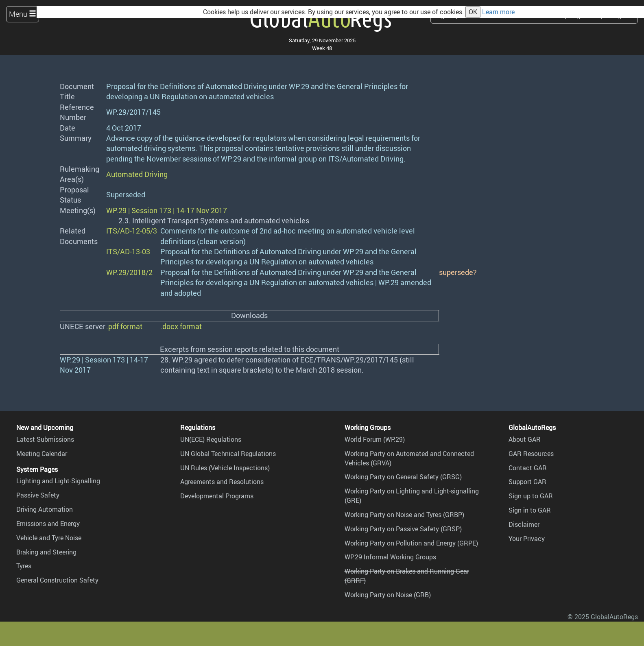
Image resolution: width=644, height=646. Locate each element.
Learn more (498, 12)
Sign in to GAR (530, 510)
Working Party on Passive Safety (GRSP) (403, 529)
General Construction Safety (57, 580)
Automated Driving (137, 174)
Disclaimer (524, 524)
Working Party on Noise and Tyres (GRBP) (404, 515)
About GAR (525, 439)
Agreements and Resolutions (222, 482)
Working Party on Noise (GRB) (388, 595)
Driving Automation (45, 509)
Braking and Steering (46, 552)
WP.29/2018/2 (129, 272)
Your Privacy (527, 539)
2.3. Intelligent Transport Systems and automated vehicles (214, 220)
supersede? (458, 272)
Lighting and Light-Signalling (58, 481)
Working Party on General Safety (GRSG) (403, 477)
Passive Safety (38, 495)
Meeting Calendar (42, 454)
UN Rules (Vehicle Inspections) (225, 468)
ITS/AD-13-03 (128, 251)
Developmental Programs (217, 496)
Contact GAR (528, 468)
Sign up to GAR (531, 496)
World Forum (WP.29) (375, 439)
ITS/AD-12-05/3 (132, 231)
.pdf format (124, 326)
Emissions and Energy (48, 524)
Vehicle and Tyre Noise (49, 538)
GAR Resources (531, 454)
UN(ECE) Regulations (211, 439)
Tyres (24, 566)
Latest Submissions (45, 439)
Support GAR (527, 482)
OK (473, 12)
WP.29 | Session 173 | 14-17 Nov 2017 (167, 210)
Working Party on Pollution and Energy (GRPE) (411, 543)
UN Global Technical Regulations (228, 454)
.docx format (181, 326)
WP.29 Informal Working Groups (390, 557)
